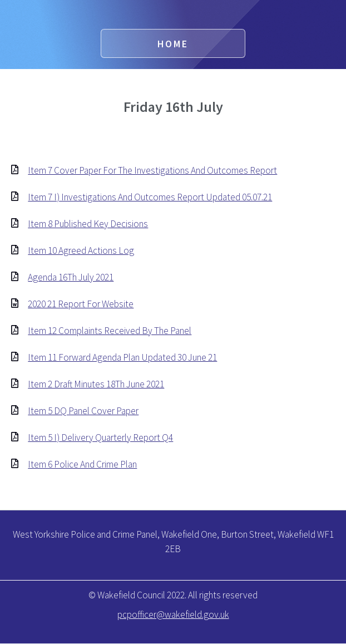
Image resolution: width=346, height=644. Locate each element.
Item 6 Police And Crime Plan (82, 464)
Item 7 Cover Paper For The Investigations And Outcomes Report (152, 170)
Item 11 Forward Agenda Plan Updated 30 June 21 (122, 357)
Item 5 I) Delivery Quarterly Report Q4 (100, 437)
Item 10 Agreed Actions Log (81, 250)
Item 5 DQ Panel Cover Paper (83, 411)
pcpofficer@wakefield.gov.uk (173, 614)
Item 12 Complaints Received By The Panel (110, 331)
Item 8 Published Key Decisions (88, 224)
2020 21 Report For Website (81, 304)
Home (173, 44)
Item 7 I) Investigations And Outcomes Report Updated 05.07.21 (150, 197)
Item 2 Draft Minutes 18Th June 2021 (96, 384)
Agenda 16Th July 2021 (71, 277)
